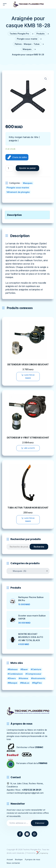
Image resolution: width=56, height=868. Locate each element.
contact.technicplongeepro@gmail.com (25, 793)
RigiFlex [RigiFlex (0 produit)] (38, 683)
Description (14, 215)
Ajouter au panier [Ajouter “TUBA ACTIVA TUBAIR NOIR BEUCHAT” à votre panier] (29, 520)
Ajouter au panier (28, 168)
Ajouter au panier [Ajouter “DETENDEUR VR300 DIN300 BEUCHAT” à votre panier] (29, 377)
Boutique (19, 859)
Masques (28, 183)
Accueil (10, 859)
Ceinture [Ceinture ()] (37, 669)
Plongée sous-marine (18, 188)
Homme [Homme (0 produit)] (24, 678)
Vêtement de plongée (18, 192)
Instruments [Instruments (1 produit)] (39, 678)
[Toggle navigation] (5, 4)
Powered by (37, 853)
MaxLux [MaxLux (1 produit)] (25, 683)
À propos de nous (32, 859)
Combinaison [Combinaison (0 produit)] (16, 674)
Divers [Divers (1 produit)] (12, 678)
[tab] (27, 215)
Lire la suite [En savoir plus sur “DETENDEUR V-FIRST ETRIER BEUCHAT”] (30, 448)
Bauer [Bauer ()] (25, 669)
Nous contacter (13, 863)
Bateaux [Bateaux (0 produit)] (13, 669)
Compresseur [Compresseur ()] (34, 674)
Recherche (39, 547)
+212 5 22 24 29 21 (32, 790)
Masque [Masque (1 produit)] (13, 683)
